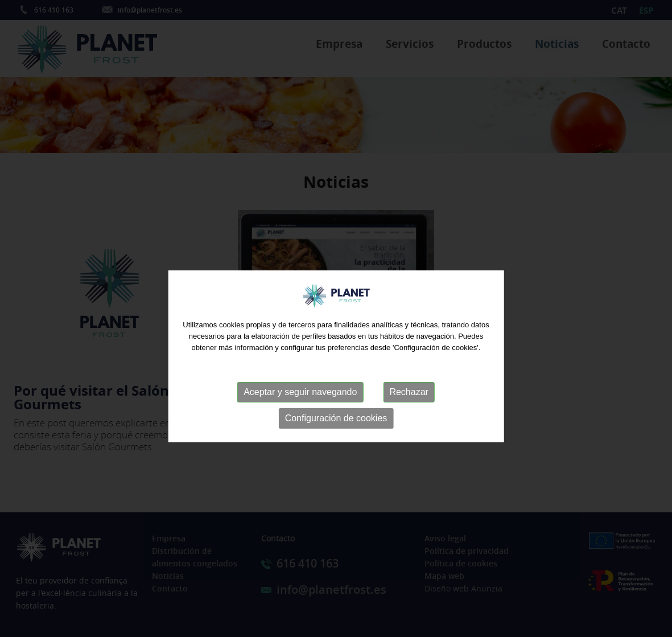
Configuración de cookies (336, 431)
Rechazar (409, 405)
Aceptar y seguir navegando (300, 405)
